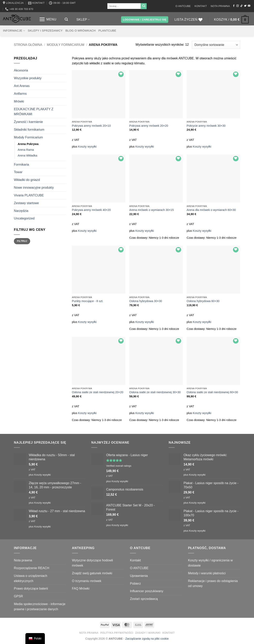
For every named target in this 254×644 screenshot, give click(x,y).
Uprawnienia (139, 576)
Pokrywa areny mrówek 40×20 (91, 210)
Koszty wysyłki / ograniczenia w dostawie (210, 563)
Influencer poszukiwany (147, 591)
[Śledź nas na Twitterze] (245, 6)
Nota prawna (220, 6)
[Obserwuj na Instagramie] (238, 6)
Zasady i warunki (148, 633)
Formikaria (21, 164)
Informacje (14, 31)
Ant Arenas (22, 86)
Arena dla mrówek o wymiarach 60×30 (211, 210)
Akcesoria (21, 70)
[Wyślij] (144, 6)
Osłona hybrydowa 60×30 (203, 301)
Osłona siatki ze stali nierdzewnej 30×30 (155, 392)
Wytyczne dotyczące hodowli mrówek (92, 563)
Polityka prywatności (117, 633)
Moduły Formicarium (66, 45)
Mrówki (19, 101)
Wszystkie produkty (28, 78)
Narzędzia (21, 211)
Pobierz (135, 583)
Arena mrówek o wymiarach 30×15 (151, 210)
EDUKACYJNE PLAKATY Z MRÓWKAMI (34, 112)
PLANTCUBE (107, 31)
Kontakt (201, 6)
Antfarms (20, 94)
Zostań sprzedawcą (144, 599)
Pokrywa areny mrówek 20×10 (91, 126)
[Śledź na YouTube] (249, 6)
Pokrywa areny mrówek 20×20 (149, 126)
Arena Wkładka (27, 155)
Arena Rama (26, 150)
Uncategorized (24, 218)
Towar (18, 172)
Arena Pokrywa (28, 144)
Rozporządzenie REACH (32, 568)
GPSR (18, 596)
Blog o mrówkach (81, 31)
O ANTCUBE (183, 6)
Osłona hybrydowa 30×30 (146, 301)
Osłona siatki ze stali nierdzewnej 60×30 (212, 392)
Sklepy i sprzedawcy (45, 31)
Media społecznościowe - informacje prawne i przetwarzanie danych (40, 606)
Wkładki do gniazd (27, 180)
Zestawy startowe (26, 203)
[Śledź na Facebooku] (234, 6)
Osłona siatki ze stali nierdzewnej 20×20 (98, 392)
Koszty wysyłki (87, 147)
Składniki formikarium (29, 129)
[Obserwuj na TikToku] (241, 6)
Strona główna (28, 45)
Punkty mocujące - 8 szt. (88, 301)
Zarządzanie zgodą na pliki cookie (147, 639)
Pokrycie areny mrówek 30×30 (206, 126)
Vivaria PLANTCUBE (29, 195)
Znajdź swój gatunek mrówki (92, 573)
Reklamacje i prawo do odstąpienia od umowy (213, 583)
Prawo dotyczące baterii (31, 588)
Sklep (83, 20)
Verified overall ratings (119, 466)
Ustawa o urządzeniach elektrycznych (31, 578)
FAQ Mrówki (81, 588)
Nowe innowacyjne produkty (34, 187)
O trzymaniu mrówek (87, 581)
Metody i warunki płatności (207, 573)
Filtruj (22, 241)
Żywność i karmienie (28, 122)
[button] (48, 19)
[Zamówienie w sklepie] (216, 45)
